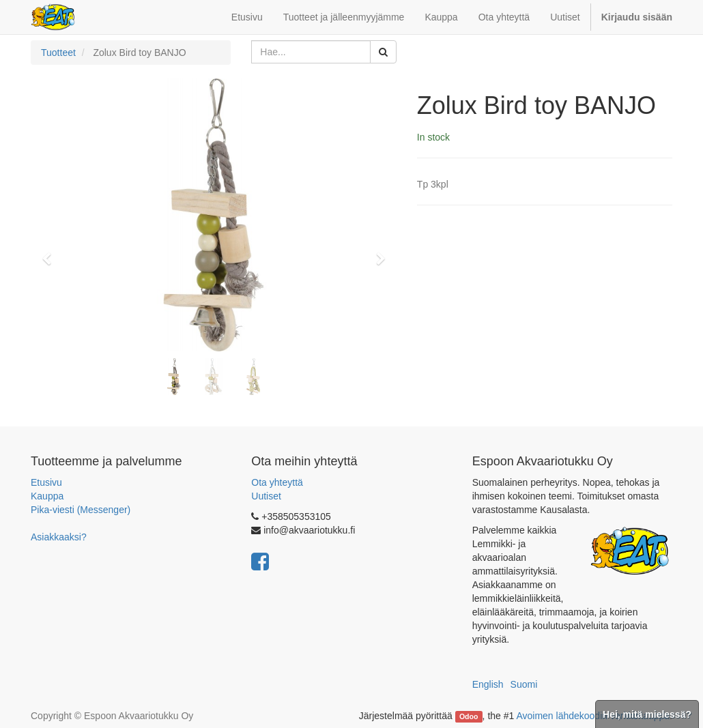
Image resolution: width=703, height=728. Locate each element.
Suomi (524, 684)
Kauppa (47, 496)
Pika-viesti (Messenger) (81, 510)
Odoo (469, 716)
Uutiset (266, 496)
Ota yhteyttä (277, 482)
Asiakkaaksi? (59, 537)
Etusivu (46, 482)
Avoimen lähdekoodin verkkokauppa (593, 716)
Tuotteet (58, 53)
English (488, 684)
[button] (51, 252)
